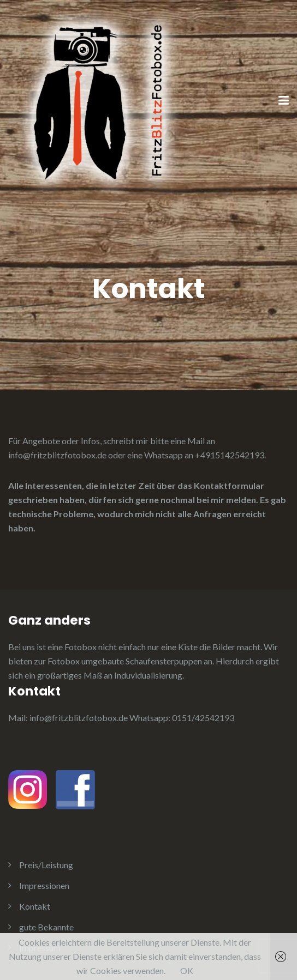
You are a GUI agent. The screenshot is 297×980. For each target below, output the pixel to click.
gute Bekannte (46, 927)
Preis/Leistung (46, 865)
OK (187, 970)
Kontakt (35, 906)
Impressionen (44, 885)
